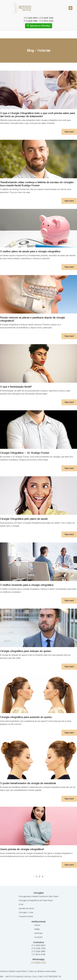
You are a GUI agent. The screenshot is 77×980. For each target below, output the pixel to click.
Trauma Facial (26, 916)
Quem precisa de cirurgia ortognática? (22, 849)
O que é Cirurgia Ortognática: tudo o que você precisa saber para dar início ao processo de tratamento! (37, 115)
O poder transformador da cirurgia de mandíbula (28, 783)
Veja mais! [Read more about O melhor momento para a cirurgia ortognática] (69, 601)
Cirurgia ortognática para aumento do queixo (26, 717)
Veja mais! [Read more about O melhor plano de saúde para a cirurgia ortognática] (69, 267)
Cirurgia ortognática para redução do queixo (26, 651)
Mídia (37, 929)
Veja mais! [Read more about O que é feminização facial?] (69, 402)
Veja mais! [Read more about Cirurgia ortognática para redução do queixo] (69, 667)
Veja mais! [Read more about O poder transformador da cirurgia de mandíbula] (69, 799)
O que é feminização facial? (16, 387)
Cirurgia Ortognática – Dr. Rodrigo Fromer (25, 453)
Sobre (37, 925)
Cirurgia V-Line (26, 912)
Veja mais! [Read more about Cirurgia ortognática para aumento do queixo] (69, 733)
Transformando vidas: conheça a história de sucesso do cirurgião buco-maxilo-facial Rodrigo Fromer (37, 184)
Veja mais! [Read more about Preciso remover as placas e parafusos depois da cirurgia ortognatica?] (69, 336)
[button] (70, 8)
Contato (38, 937)
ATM (21, 904)
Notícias (38, 933)
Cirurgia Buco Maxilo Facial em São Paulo (39, 896)
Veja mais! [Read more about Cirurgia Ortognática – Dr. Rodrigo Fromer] (69, 468)
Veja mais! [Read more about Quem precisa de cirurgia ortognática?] (69, 865)
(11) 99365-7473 (39, 962)
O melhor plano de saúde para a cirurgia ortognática (30, 251)
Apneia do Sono (26, 908)
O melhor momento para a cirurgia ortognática (27, 585)
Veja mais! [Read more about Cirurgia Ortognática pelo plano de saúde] (69, 534)
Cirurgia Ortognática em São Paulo (36, 900)
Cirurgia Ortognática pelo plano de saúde (24, 519)
